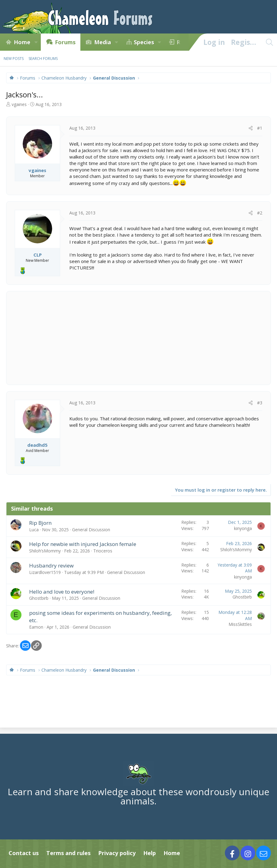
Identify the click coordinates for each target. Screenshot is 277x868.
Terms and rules (68, 853)
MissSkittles (240, 624)
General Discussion (91, 530)
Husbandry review (51, 566)
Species (144, 42)
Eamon (36, 627)
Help (150, 853)
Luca (34, 530)
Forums (65, 42)
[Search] (269, 42)
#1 (260, 128)
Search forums (43, 59)
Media (103, 42)
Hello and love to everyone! (62, 592)
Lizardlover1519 (45, 572)
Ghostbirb (39, 598)
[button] (36, 42)
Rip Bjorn (40, 523)
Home (22, 42)
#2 (260, 213)
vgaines (19, 104)
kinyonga (243, 528)
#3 (260, 403)
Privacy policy (117, 853)
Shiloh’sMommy (45, 551)
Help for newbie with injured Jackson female (83, 544)
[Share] (251, 128)
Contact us (24, 853)
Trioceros (103, 551)
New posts (14, 59)
